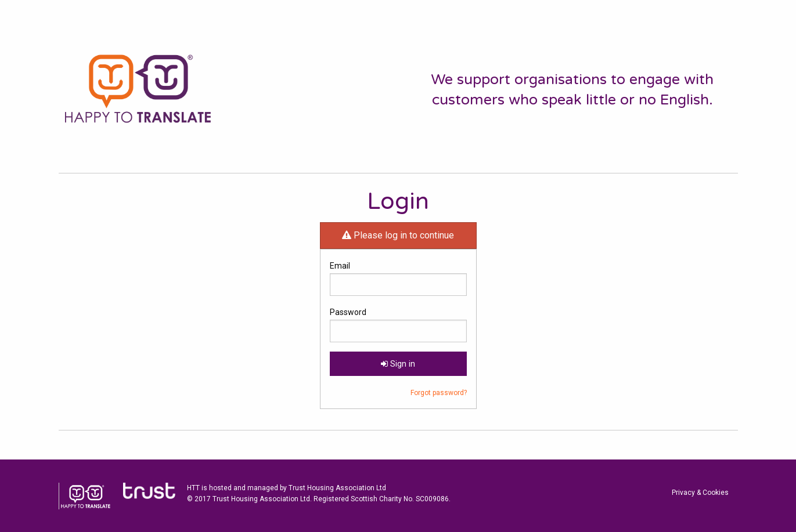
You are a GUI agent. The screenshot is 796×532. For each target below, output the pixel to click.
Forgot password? (439, 393)
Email (340, 266)
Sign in (398, 364)
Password (348, 312)
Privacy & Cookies (700, 493)
